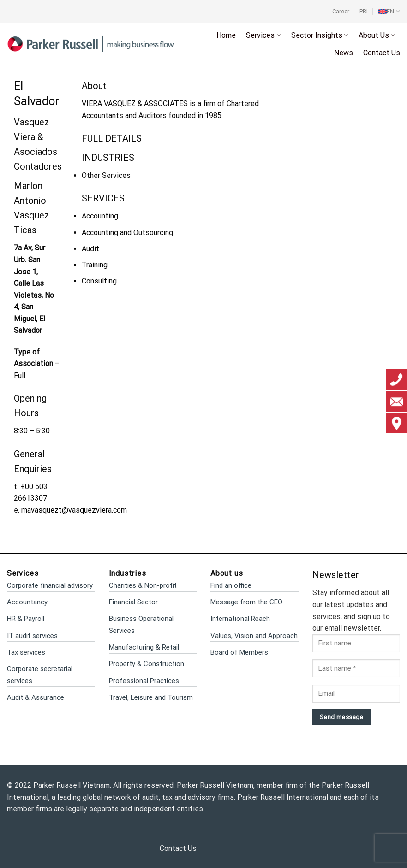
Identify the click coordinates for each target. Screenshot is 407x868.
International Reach (240, 619)
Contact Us (382, 53)
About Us (377, 35)
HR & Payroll (26, 619)
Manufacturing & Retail (144, 647)
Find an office (231, 585)
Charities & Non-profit (143, 585)
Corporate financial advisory (50, 585)
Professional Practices (144, 681)
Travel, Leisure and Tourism (151, 697)
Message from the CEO (246, 602)
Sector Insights (320, 35)
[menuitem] (389, 12)
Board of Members (239, 652)
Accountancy (27, 602)
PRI (364, 11)
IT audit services (32, 636)
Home (226, 35)
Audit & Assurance (36, 697)
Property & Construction (147, 664)
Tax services (26, 652)
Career (341, 11)
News (344, 53)
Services (263, 35)
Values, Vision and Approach (254, 636)
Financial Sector (133, 602)
